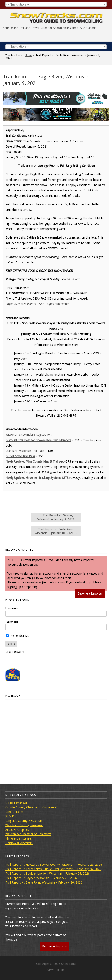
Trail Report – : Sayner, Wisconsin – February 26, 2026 (41, 878)
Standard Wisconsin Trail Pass (25, 451)
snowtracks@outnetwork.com (46, 582)
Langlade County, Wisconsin (24, 821)
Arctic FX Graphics (17, 830)
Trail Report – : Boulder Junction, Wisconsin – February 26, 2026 (47, 874)
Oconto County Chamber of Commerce (31, 807)
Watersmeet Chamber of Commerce (28, 834)
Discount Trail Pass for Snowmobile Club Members (38, 440)
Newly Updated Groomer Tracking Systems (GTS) (38, 478)
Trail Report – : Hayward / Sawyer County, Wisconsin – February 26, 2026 (54, 865)
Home (29, 55)
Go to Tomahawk (17, 803)
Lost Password (15, 652)
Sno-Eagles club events (54, 304)
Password (12, 622)
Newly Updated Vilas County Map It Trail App (35, 461)
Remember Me (18, 636)
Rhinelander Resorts (18, 839)
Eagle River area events (21, 304)
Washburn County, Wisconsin (24, 825)
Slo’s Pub (11, 816)
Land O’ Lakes (14, 812)
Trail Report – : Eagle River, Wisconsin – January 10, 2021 (56, 531)
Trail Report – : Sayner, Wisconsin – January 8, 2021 (56, 517)
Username (12, 608)
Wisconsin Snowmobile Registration (29, 435)
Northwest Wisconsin (19, 843)
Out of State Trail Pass (20, 456)
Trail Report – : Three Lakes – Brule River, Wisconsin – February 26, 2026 (53, 869)
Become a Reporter (90, 593)
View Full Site (56, 970)
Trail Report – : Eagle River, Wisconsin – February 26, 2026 (44, 882)
